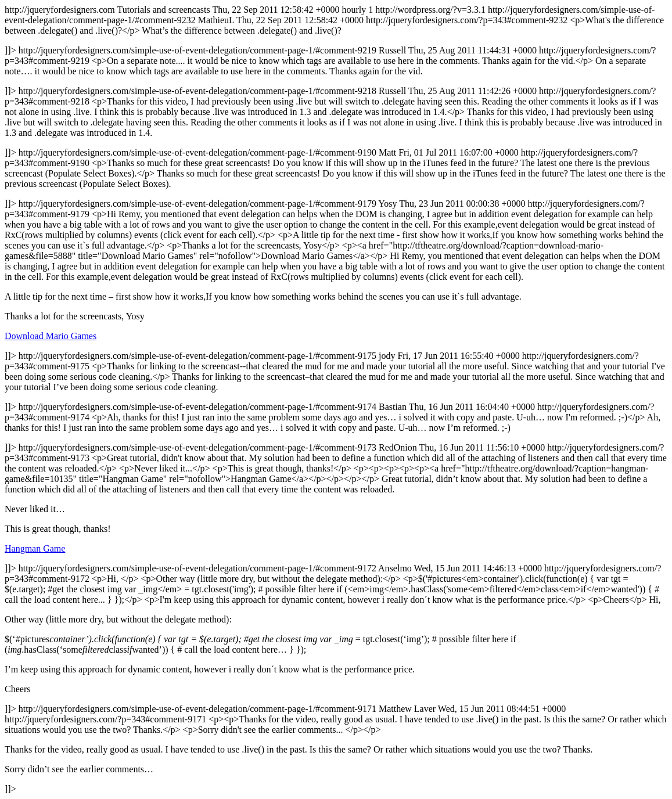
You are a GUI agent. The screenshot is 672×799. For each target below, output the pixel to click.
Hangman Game (35, 548)
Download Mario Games (51, 336)
